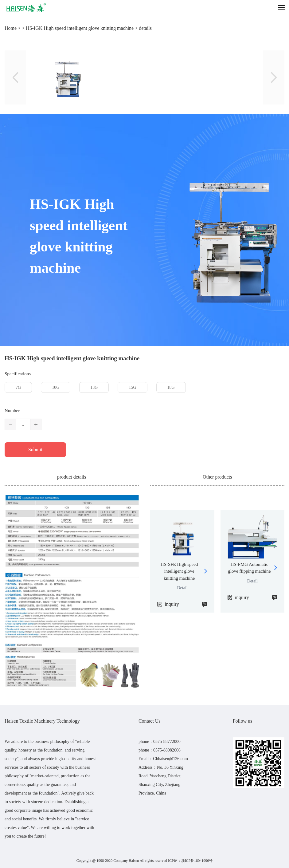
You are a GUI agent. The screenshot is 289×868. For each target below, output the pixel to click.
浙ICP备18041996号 (197, 861)
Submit (35, 450)
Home (11, 28)
